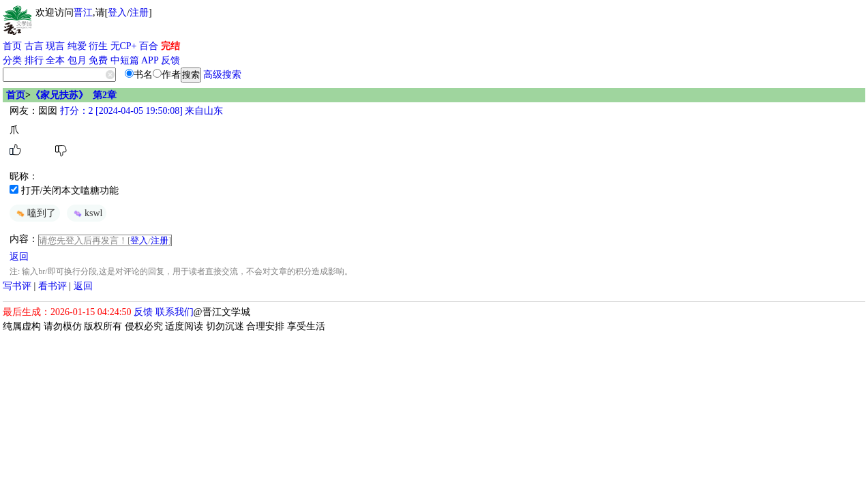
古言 (34, 46)
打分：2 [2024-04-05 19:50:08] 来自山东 (140, 111)
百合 (149, 46)
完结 (170, 46)
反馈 (170, 60)
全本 (55, 60)
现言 (55, 46)
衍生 (98, 46)
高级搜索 (222, 75)
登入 (117, 13)
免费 (98, 60)
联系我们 (175, 312)
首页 (12, 46)
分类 (12, 60)
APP (150, 60)
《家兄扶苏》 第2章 (74, 95)
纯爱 (77, 46)
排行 (34, 60)
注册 (139, 13)
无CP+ (124, 46)
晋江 (83, 13)
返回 (19, 257)
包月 (77, 60)
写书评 (17, 286)
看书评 (53, 286)
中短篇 (125, 60)
